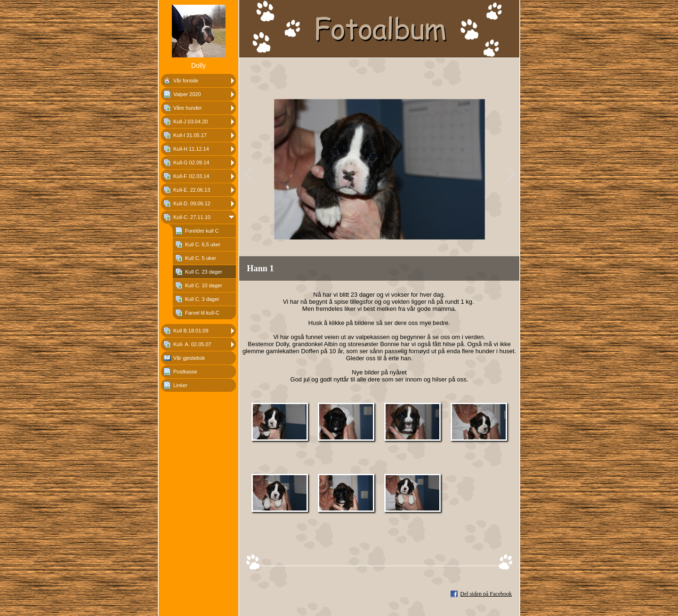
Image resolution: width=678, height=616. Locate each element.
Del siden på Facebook (486, 594)
